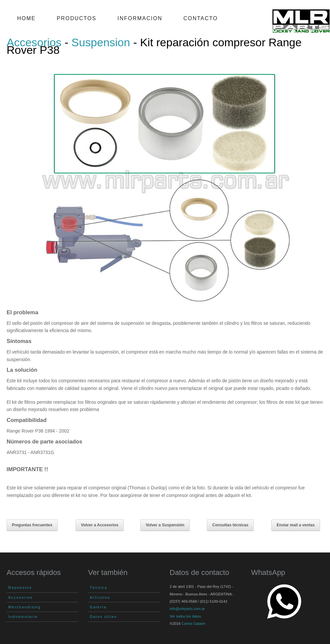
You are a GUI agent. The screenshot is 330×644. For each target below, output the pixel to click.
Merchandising (25, 607)
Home (26, 18)
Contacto (201, 18)
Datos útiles (103, 617)
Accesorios (34, 42)
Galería (98, 607)
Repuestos (20, 587)
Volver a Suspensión (165, 525)
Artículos (100, 597)
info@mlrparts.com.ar (187, 609)
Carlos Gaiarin (193, 624)
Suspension (101, 42)
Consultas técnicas (230, 525)
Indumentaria (23, 617)
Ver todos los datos (185, 616)
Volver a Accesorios (99, 525)
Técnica (99, 587)
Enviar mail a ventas (296, 525)
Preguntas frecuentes (32, 525)
